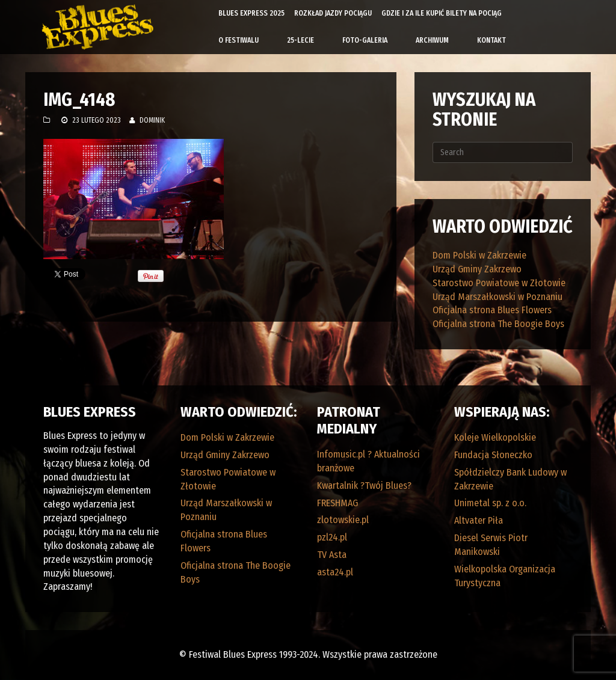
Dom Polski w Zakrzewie (479, 255)
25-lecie (300, 40)
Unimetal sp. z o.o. (490, 503)
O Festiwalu (239, 40)
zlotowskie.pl (343, 520)
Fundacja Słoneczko (493, 455)
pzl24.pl (332, 537)
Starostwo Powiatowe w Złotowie (499, 283)
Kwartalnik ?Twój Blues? (364, 485)
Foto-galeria (365, 40)
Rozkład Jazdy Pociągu (333, 13)
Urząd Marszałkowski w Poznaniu (497, 297)
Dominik (152, 120)
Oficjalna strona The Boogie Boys (498, 324)
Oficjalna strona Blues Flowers (492, 310)
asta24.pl (335, 572)
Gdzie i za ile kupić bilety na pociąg (442, 13)
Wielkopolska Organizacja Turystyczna (505, 576)
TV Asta (332, 555)
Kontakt (491, 40)
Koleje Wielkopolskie (495, 437)
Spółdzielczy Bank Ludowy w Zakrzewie (510, 479)
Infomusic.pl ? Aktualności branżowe (368, 461)
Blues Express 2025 (251, 13)
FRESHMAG (337, 503)
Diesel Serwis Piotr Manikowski (491, 545)
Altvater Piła (479, 520)
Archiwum (432, 40)
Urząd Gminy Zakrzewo (477, 269)
